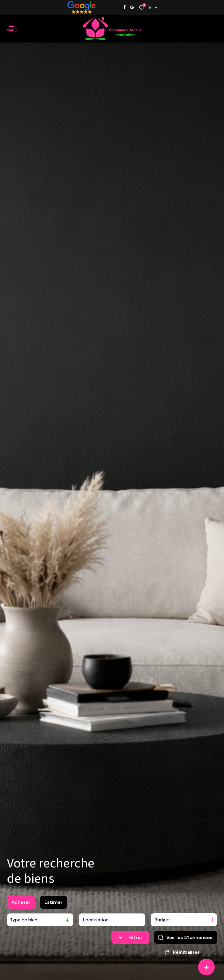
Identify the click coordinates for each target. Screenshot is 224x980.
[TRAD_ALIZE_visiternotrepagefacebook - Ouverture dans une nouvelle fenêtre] (125, 7)
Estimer (54, 906)
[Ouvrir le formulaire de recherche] (130, 941)
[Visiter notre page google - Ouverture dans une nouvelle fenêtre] (132, 7)
